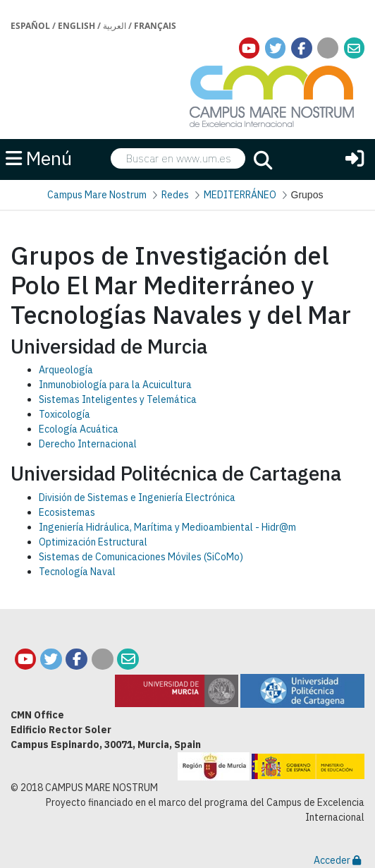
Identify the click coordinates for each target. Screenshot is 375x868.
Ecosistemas (67, 512)
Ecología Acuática (79, 429)
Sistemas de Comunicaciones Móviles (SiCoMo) (141, 557)
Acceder (337, 860)
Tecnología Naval (77, 572)
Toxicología (64, 414)
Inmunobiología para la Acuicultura (115, 385)
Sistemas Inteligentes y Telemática (118, 399)
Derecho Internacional (88, 444)
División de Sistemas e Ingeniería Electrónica (137, 498)
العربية (115, 26)
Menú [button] (39, 158)
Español (30, 26)
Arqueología (66, 370)
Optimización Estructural (93, 542)
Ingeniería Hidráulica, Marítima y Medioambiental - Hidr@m (167, 527)
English (76, 26)
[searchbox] (178, 158)
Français (155, 26)
